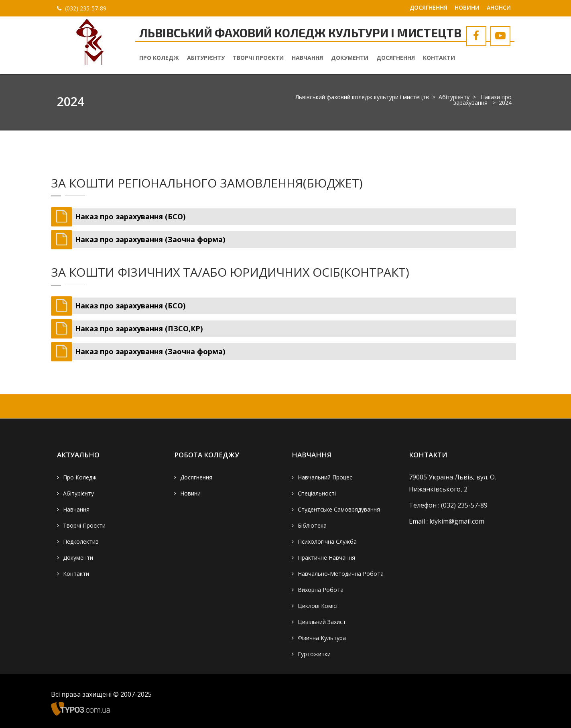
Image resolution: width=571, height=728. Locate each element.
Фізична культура (322, 638)
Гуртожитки (314, 654)
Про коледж (159, 58)
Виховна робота (321, 590)
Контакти (439, 58)
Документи (350, 58)
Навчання (307, 58)
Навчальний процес (325, 477)
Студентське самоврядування (339, 509)
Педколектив (81, 541)
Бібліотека (312, 525)
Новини (467, 7)
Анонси (499, 7)
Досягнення (429, 7)
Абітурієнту (206, 58)
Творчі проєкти (258, 58)
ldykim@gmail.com (457, 521)
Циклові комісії (318, 606)
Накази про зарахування (483, 100)
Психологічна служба (327, 541)
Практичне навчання (326, 558)
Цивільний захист (322, 622)
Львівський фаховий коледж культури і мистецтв (362, 97)
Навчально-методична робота (341, 574)
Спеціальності (317, 493)
